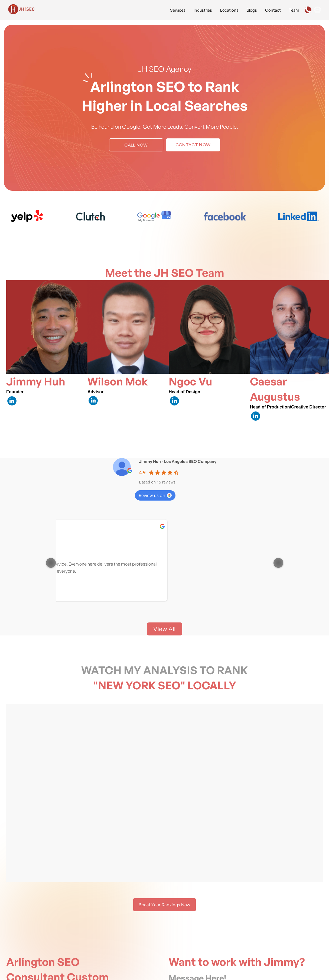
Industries (203, 10)
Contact (273, 10)
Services (178, 10)
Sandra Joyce (244, 530)
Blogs (252, 10)
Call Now (136, 145)
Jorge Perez (97, 530)
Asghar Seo (169, 530)
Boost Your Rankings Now (164, 905)
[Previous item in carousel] (51, 563)
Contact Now (193, 145)
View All (164, 629)
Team (294, 10)
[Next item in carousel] (323, 362)
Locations (229, 10)
